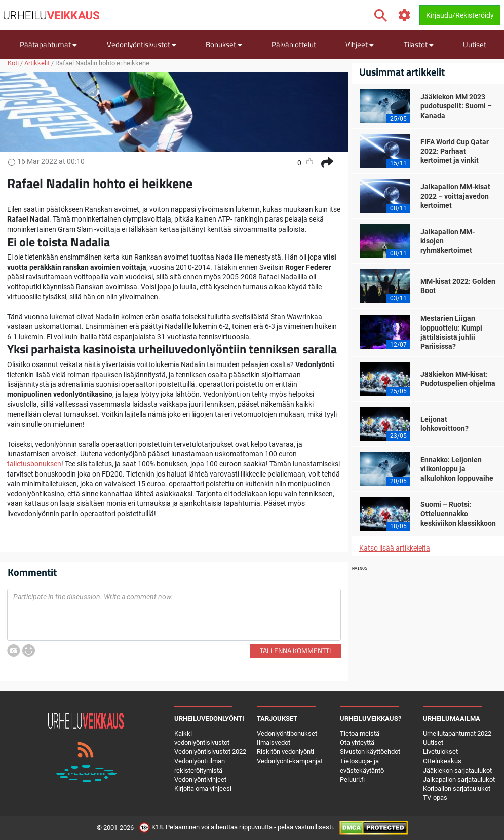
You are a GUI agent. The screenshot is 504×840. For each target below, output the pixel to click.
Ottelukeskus (442, 761)
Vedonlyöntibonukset (287, 733)
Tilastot (419, 44)
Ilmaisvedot (274, 742)
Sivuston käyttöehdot (370, 752)
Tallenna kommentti (295, 651)
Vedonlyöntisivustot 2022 (210, 752)
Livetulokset (440, 752)
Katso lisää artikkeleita (395, 548)
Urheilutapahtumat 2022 (457, 733)
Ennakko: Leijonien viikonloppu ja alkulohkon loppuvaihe (457, 469)
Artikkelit (37, 63)
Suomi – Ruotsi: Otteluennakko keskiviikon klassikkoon (458, 514)
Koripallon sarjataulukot (457, 789)
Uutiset (475, 44)
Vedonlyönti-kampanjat (290, 761)
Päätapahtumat (48, 44)
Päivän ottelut (294, 44)
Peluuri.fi (352, 779)
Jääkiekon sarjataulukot (457, 770)
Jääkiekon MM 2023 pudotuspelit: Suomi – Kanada (456, 106)
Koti (13, 63)
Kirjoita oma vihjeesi (203, 789)
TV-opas (435, 798)
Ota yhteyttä (357, 742)
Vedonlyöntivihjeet (200, 779)
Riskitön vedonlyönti (285, 752)
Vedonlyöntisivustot (142, 44)
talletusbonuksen (34, 464)
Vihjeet (360, 44)
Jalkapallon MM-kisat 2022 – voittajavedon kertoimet (455, 196)
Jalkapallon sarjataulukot (459, 779)
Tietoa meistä (360, 733)
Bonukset (224, 44)
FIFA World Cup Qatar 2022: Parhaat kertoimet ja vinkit (455, 151)
